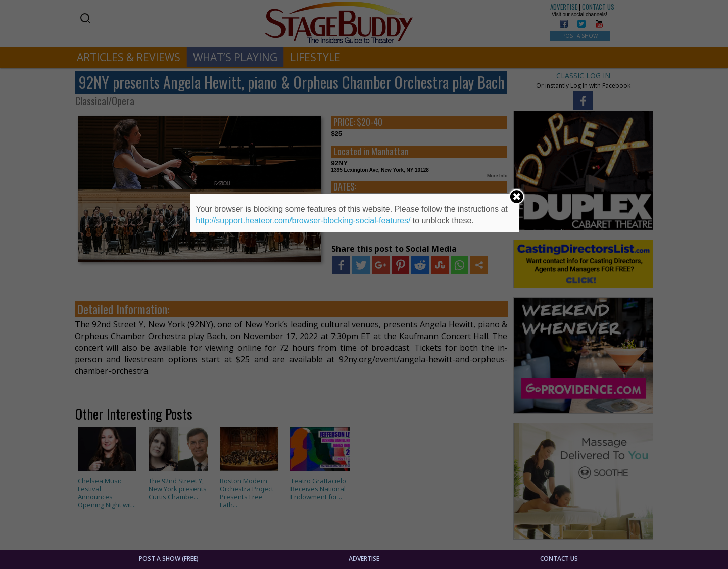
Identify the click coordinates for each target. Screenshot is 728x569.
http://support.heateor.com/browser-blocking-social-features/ (303, 221)
